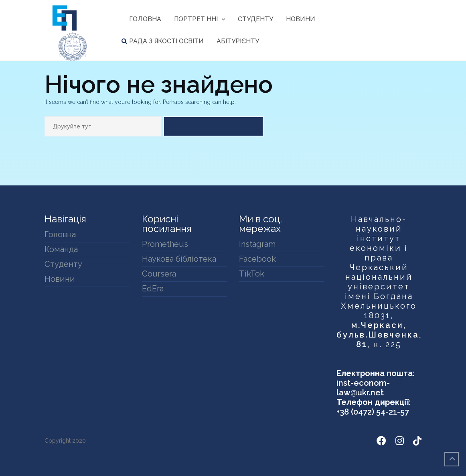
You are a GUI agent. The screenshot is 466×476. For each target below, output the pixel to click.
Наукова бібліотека (179, 259)
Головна (145, 19)
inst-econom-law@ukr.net (363, 388)
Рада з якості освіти (166, 41)
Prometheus (165, 244)
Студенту (255, 19)
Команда (61, 249)
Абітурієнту (238, 41)
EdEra (153, 289)
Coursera (159, 274)
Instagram (257, 244)
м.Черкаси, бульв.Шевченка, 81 (379, 335)
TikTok (252, 274)
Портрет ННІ (196, 19)
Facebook (257, 259)
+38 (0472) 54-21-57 (373, 412)
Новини (301, 19)
